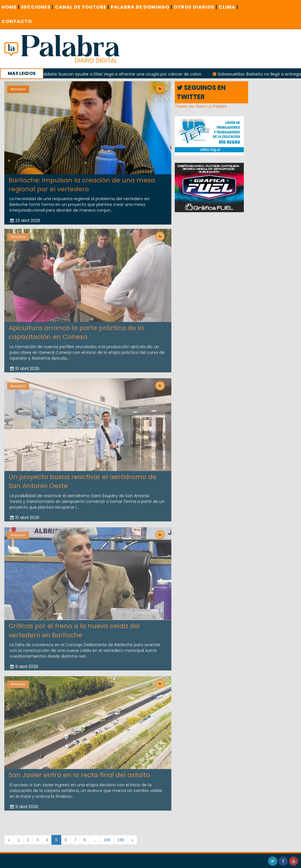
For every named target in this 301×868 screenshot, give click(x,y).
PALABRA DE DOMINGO (141, 7)
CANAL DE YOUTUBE (82, 7)
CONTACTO (17, 21)
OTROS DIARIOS (195, 7)
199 (121, 840)
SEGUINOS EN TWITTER (201, 92)
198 (107, 840)
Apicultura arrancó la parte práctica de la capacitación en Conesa (76, 330)
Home (10, 7)
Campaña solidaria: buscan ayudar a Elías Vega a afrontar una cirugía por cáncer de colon (114, 74)
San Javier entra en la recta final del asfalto (79, 773)
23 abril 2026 (25, 221)
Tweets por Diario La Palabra (201, 106)
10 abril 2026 (25, 367)
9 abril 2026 (24, 665)
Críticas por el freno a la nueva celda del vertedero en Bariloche (74, 629)
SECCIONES (37, 7)
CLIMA (229, 7)
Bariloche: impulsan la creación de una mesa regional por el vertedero (82, 184)
